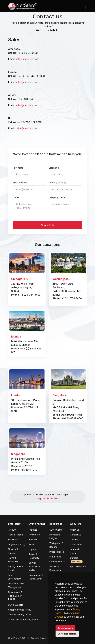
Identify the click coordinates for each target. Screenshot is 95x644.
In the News (55, 557)
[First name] (30, 174)
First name (18, 168)
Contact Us (48, 225)
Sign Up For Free (48, 498)
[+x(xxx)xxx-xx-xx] (65, 189)
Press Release (57, 552)
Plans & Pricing (16, 535)
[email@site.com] (30, 189)
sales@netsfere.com (27, 59)
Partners (74, 540)
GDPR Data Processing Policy (23, 619)
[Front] (23, 7)
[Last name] (65, 174)
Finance (33, 540)
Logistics (33, 549)
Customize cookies (67, 634)
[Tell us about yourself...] (30, 210)
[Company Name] (65, 204)
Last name (54, 168)
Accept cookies (65, 628)
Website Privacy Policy (43, 638)
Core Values (76, 544)
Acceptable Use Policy (20, 610)
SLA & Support (15, 605)
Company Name (57, 197)
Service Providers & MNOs (35, 566)
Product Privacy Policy (20, 615)
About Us (75, 530)
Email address (20, 183)
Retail (32, 544)
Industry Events (57, 562)
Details (16, 197)
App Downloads (78, 566)
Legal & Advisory (17, 544)
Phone (57, 183)
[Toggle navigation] (85, 7)
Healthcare (14, 540)
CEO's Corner (56, 530)
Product (12, 530)
